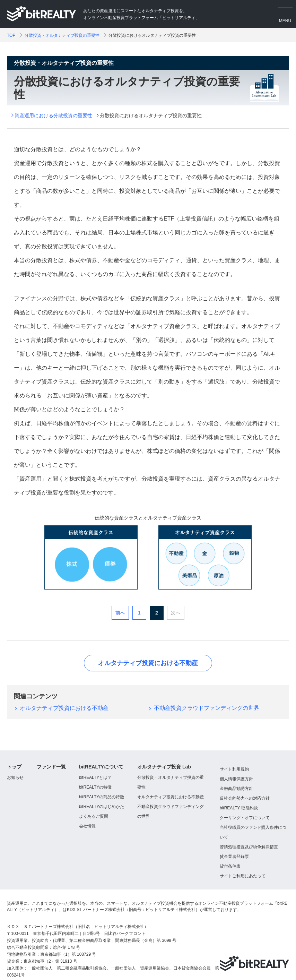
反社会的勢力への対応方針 (245, 798)
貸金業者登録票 (234, 857)
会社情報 (87, 826)
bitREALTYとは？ (95, 777)
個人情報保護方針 (236, 779)
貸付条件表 (230, 866)
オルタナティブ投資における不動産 (148, 663)
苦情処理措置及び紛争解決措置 (249, 847)
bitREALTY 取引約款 (239, 808)
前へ (120, 613)
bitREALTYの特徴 (95, 787)
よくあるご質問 (94, 816)
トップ (14, 767)
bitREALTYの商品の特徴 (102, 797)
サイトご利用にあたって (243, 876)
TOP (11, 35)
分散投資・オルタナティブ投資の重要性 (62, 35)
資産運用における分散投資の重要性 (53, 115)
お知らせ (15, 777)
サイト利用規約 (234, 769)
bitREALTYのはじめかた (102, 807)
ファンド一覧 (51, 767)
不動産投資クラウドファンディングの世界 (207, 708)
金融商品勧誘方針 (236, 789)
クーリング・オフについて (245, 818)
